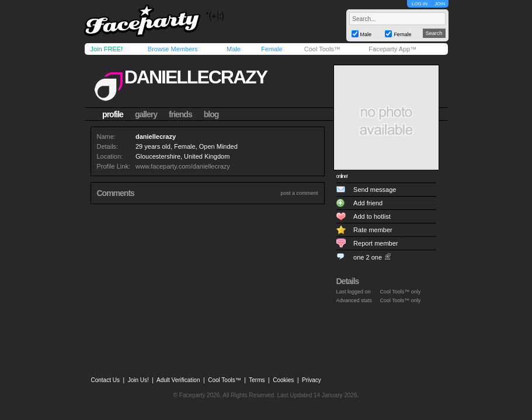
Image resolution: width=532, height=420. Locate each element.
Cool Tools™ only (401, 292)
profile (113, 114)
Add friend (368, 203)
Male (234, 49)
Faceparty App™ (392, 49)
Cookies (283, 380)
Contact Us (105, 380)
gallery (146, 114)
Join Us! (138, 380)
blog (211, 114)
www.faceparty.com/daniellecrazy (183, 166)
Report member (375, 243)
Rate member (373, 230)
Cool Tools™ (322, 49)
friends (180, 114)
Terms (257, 380)
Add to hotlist (372, 216)
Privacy (312, 380)
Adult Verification (178, 380)
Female (272, 49)
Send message (375, 190)
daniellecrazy (196, 77)
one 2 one (368, 257)
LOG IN (420, 4)
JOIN (440, 4)
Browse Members (173, 49)
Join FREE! (107, 49)
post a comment (299, 193)
